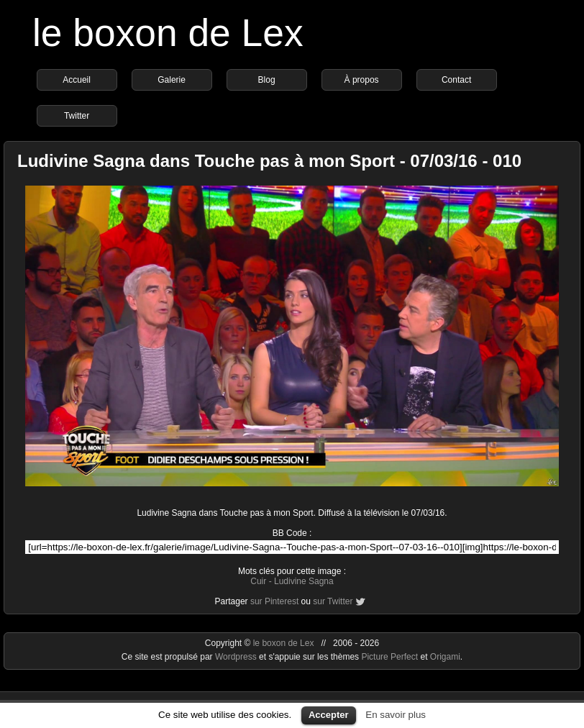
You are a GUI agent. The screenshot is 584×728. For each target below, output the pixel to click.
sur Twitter (333, 601)
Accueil (77, 80)
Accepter (329, 715)
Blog (267, 80)
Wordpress (237, 657)
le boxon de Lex (168, 33)
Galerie (172, 80)
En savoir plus (396, 715)
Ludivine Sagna (304, 581)
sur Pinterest (274, 601)
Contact (456, 80)
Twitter (77, 116)
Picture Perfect (389, 657)
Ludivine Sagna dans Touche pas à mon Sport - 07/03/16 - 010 (269, 161)
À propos (362, 80)
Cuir (258, 581)
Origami (445, 657)
